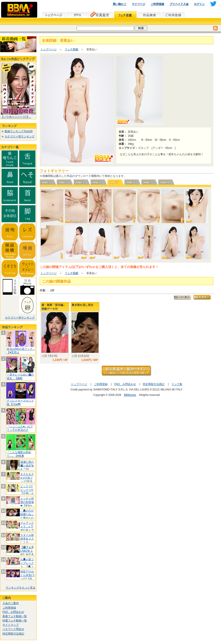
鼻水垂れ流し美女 (83, 305)
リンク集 (177, 384)
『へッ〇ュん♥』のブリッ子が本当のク (20, 428)
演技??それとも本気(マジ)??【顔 (28, 575)
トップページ (48, 49)
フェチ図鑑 (71, 49)
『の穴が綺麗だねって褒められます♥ (27, 516)
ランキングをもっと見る (21, 588)
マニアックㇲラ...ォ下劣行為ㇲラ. (27, 526)
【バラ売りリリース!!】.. (16, 117)
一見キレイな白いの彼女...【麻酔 (20, 376)
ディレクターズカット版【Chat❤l (20, 402)
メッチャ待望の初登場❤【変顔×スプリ (27, 504)
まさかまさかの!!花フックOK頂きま (27, 479)
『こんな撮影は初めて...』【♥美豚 (19, 454)
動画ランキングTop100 (19, 131)
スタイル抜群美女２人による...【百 (27, 540)
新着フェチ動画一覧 (15, 616)
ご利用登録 (157, 4)
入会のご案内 (11, 603)
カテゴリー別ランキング (20, 136)
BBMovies (130, 395)
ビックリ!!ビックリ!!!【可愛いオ (27, 490)
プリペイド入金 (179, 4)
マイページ (138, 4)
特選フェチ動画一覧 (15, 621)
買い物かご (120, 4)
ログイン (199, 4)
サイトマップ (11, 625)
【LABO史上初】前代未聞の (27, 553)
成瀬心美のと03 (27, 465)
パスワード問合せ (13, 629)
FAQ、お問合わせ (13, 612)
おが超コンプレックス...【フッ (27, 565)
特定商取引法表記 (13, 634)
